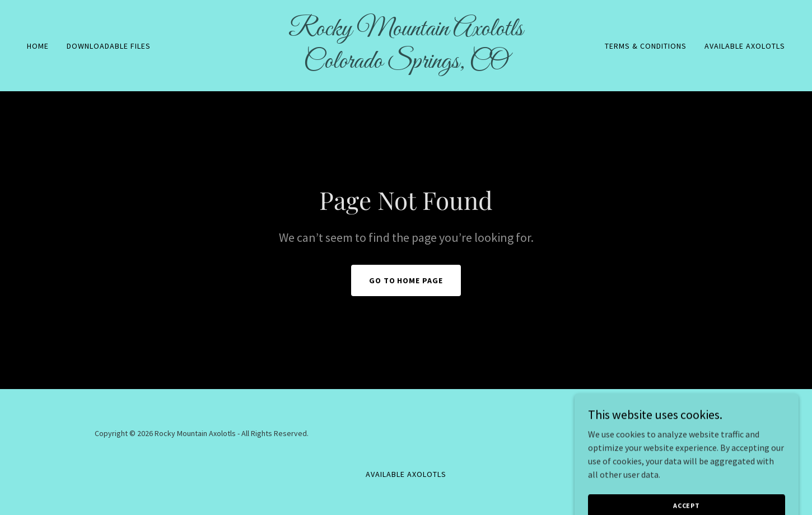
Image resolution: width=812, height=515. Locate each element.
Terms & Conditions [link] (646, 46)
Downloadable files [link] (109, 46)
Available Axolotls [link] (745, 46)
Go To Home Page (406, 280)
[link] (406, 64)
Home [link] (38, 46)
